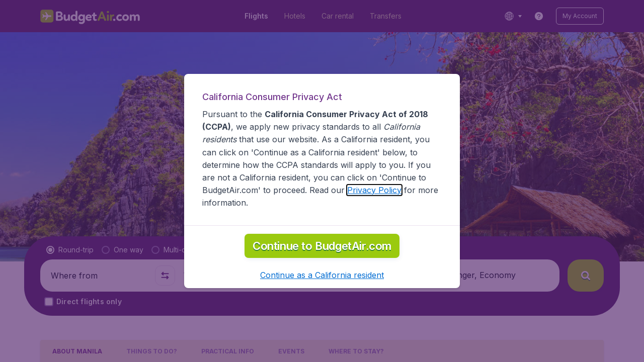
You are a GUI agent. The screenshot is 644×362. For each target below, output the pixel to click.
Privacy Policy (374, 190)
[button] (322, 275)
